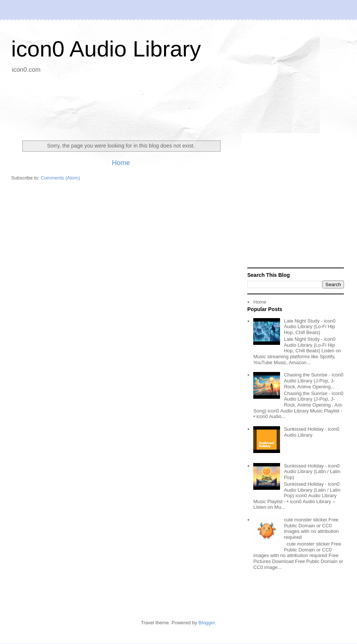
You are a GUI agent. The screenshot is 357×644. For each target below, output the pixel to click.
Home (121, 163)
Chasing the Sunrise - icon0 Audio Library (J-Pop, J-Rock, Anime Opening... (313, 381)
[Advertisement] (178, 104)
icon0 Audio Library (106, 49)
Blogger (207, 623)
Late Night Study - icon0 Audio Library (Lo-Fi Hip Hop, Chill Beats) (310, 327)
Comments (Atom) (60, 178)
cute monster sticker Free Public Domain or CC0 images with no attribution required (311, 528)
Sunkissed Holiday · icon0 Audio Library (311, 432)
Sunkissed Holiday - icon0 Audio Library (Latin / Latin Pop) (312, 472)
